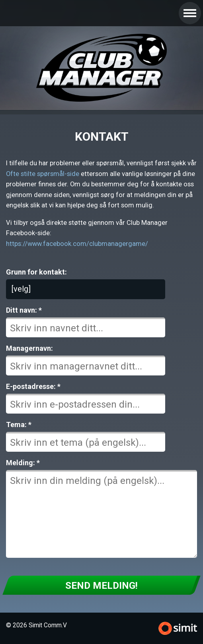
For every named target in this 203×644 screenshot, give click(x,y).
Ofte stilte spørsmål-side (43, 174)
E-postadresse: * (33, 386)
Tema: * (19, 424)
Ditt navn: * (24, 310)
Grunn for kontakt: (36, 272)
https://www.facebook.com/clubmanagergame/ (77, 244)
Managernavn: (29, 348)
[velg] (21, 289)
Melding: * (23, 463)
